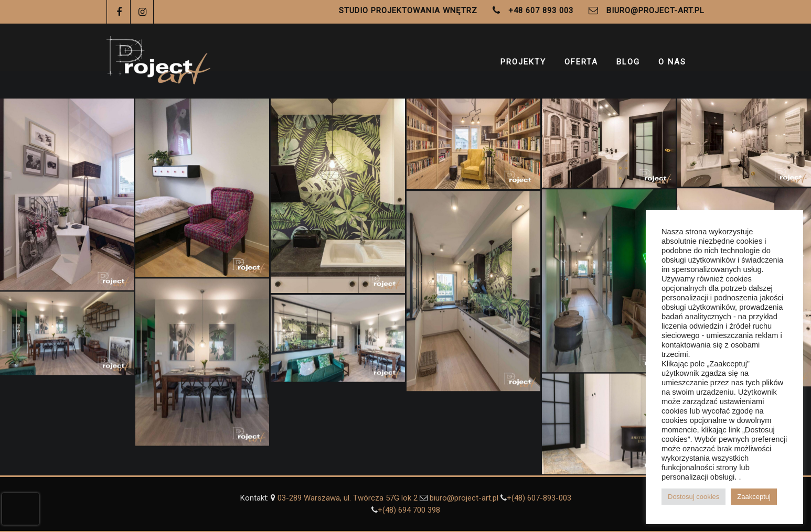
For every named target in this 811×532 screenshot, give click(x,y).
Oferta (581, 62)
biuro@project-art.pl (655, 10)
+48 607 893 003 (541, 10)
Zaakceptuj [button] (754, 497)
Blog (628, 62)
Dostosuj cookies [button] (693, 497)
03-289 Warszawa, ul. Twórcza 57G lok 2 (349, 498)
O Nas (672, 62)
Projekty (523, 62)
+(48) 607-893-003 (539, 498)
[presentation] (20, 509)
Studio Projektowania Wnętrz (408, 10)
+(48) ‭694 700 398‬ (409, 510)
